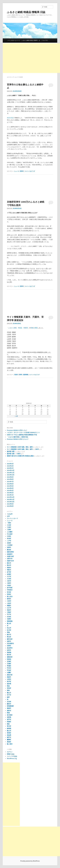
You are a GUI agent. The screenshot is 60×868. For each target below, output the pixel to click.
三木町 (9, 525)
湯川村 (9, 655)
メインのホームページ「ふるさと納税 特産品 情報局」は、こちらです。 (28, 40)
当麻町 (9, 619)
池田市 (9, 641)
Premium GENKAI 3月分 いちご (17, 430)
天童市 (16, 375)
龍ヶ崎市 (10, 744)
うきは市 (10, 514)
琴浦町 (9, 666)
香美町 (9, 733)
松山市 (9, 628)
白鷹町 (9, 672)
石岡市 (9, 679)
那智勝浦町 (10, 706)
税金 (8, 686)
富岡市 (9, 599)
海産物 (9, 652)
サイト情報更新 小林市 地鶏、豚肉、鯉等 (20, 447)
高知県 (9, 735)
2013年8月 (10, 506)
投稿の (11, 754)
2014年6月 (10, 484)
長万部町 (10, 715)
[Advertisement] (31, 58)
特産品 (9, 659)
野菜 (8, 713)
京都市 (9, 543)
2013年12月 (11, 497)
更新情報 (26, 375)
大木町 (9, 579)
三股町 (9, 530)
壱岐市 (9, 570)
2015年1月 (10, 468)
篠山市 (9, 693)
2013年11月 (11, 499)
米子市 (9, 695)
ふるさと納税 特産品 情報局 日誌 (26, 12)
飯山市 (9, 731)
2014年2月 (10, 493)
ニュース (17, 171)
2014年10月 (11, 475)
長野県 (9, 717)
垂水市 (9, 565)
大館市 (9, 583)
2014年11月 (11, 473)
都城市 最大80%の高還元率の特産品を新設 (20, 456)
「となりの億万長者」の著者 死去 (17, 437)
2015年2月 (10, 466)
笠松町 (9, 688)
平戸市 (9, 614)
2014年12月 (11, 470)
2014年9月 (10, 477)
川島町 (9, 612)
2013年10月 (11, 502)
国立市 (9, 563)
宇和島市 (10, 590)
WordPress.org (12, 758)
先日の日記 (10, 118)
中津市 (9, 536)
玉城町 (9, 664)
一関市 (9, 523)
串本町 (9, 538)
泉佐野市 (10, 648)
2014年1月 (10, 495)
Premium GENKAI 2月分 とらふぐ (18, 439)
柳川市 (9, 635)
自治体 (9, 702)
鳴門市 (9, 737)
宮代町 (9, 592)
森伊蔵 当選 (11, 451)
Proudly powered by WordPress (30, 861)
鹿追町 (9, 742)
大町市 (9, 581)
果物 (8, 632)
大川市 (9, 576)
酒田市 (9, 711)
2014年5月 (10, 486)
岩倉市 (9, 610)
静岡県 (9, 728)
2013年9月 (10, 504)
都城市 (9, 708)
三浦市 (9, 527)
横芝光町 (10, 639)
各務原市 (10, 554)
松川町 (9, 630)
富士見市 (10, 597)
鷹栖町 (9, 740)
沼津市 (9, 646)
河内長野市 (10, 644)
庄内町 (9, 617)
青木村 (9, 726)
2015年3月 (10, 464)
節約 (8, 690)
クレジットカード (12, 518)
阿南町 (9, 722)
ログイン (10, 752)
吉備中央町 (10, 556)
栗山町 (9, 637)
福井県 (9, 684)
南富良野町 (10, 552)
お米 (8, 516)
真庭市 (9, 677)
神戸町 (9, 681)
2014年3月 (10, 490)
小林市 (37, 449)
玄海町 (9, 661)
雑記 (8, 724)
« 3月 (16, 416)
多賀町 (9, 574)
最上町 (9, 623)
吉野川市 (10, 559)
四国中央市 (10, 561)
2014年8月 (10, 479)
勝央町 (9, 550)
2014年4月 (10, 488)
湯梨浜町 (10, 657)
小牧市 (9, 603)
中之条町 (10, 534)
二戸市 (9, 541)
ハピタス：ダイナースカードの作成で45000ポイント (23, 433)
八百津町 (10, 545)
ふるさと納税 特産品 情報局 (18, 328)
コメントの (12, 756)
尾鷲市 (9, 606)
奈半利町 (10, 588)
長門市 (9, 719)
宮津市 (22, 171)
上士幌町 (10, 532)
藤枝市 (9, 704)
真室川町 (10, 675)
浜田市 (9, 650)
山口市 (9, 608)
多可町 (9, 572)
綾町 (8, 697)
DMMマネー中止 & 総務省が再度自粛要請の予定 (22, 435)
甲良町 (9, 670)
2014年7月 (10, 482)
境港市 (9, 568)
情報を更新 (34, 328)
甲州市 (9, 668)
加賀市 (9, 547)
